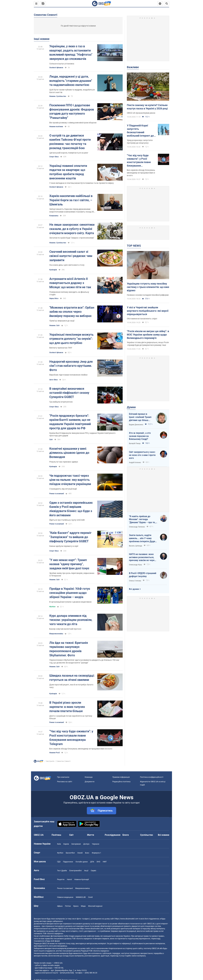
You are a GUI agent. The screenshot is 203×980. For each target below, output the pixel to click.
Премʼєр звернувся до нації (62, 321)
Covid (90, 897)
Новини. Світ (54, 325)
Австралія (50, 761)
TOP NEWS (134, 246)
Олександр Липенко (137, 527)
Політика (56, 835)
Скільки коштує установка (62, 64)
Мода (83, 906)
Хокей (80, 853)
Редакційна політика (121, 782)
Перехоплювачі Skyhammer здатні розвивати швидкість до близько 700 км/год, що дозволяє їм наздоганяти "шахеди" (84, 661)
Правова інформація (121, 777)
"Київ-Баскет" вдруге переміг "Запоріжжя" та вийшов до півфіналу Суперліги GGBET (70, 537)
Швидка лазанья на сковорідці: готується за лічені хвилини (72, 678)
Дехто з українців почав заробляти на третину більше (71, 717)
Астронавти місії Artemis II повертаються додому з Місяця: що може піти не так (70, 283)
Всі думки (134, 589)
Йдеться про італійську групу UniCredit (67, 520)
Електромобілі (75, 871)
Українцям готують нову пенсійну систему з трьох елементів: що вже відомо (148, 287)
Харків (66, 844)
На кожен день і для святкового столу (67, 265)
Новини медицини (65, 897)
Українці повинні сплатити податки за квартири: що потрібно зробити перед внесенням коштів (68, 172)
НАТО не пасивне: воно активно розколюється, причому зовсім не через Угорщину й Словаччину (142, 557)
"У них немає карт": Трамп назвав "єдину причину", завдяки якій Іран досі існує (69, 564)
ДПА (92, 862)
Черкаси (96, 844)
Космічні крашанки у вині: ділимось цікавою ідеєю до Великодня (69, 453)
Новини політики (56, 127)
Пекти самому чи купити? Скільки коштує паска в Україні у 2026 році (147, 107)
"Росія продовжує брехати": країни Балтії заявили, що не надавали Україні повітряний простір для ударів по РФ (70, 422)
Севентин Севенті (46, 15)
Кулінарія (53, 270)
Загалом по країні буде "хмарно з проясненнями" (72, 238)
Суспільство (147, 835)
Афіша (60, 906)
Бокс (87, 853)
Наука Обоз (54, 298)
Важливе (133, 67)
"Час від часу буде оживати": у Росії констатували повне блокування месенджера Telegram (71, 738)
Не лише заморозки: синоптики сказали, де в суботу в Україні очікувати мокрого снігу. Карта (72, 229)
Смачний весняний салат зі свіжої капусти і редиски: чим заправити (71, 256)
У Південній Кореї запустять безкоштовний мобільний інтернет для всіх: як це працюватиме (141, 131)
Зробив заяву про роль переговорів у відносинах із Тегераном (72, 574)
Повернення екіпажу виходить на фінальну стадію (69, 293)
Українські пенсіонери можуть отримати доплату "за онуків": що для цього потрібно (71, 339)
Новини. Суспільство (58, 96)
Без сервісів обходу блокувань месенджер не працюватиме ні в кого (81, 749)
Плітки (68, 906)
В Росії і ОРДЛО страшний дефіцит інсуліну (143, 575)
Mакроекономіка (56, 634)
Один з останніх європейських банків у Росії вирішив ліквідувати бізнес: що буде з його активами (71, 509)
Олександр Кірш (135, 565)
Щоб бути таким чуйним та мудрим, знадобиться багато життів (72, 91)
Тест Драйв (62, 871)
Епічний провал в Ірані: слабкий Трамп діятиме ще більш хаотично (140, 417)
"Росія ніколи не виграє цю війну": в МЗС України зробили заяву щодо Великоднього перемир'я (148, 335)
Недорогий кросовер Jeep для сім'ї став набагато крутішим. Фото (71, 366)
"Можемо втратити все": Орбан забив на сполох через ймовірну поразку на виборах (72, 312)
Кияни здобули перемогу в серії (64, 546)
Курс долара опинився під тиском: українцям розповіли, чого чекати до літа (71, 620)
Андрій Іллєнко (135, 462)
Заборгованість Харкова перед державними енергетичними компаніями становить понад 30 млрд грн (72, 211)
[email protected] (67, 973)
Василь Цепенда (136, 546)
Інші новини (42, 39)
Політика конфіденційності (152, 777)
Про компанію (63, 777)
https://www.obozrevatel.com (127, 919)
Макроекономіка (82, 888)
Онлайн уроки (82, 862)
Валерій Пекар (135, 443)
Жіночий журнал (95, 906)
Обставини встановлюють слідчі (142, 319)
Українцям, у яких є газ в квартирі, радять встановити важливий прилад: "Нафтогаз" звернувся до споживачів (71, 53)
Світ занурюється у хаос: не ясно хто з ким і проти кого (142, 455)
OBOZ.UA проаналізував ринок (141, 113)
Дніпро (86, 844)
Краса (76, 906)
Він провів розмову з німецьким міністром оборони (73, 123)
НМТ (105, 862)
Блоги (126, 835)
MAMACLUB (81, 897)
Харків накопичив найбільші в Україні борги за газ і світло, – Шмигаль (71, 200)
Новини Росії (54, 753)
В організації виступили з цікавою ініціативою (70, 602)
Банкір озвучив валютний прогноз (65, 629)
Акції (86, 871)
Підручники (68, 862)
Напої (69, 879)
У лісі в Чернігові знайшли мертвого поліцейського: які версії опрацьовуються (148, 311)
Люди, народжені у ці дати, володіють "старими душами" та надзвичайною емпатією (71, 81)
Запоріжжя (76, 844)
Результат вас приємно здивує (64, 462)
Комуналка (54, 216)
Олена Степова (135, 581)
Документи (90, 782)
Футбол (52, 607)
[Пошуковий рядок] (167, 4)
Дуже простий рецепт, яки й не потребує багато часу (71, 686)
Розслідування (113, 835)
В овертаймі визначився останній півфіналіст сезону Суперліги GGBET (69, 393)
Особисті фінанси (56, 68)
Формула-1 (96, 853)
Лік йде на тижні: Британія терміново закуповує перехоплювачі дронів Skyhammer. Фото (69, 649)
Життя (91, 835)
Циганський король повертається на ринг (69, 153)
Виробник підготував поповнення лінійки (68, 375)
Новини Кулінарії (82, 879)
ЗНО (98, 862)
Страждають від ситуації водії (63, 489)
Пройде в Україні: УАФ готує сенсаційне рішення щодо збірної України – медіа (70, 593)
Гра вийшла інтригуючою (61, 402)
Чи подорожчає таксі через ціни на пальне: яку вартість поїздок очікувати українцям (70, 480)
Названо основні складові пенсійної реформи (148, 295)
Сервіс (94, 871)
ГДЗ (59, 862)
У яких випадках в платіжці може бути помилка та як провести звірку (82, 183)
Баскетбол (70, 853)
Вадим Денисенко (136, 425)
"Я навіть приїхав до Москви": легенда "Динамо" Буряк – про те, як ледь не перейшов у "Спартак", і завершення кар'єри (142, 519)
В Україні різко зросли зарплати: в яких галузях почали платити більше (67, 707)
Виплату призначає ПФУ (61, 348)
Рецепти (61, 879)
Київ (59, 844)
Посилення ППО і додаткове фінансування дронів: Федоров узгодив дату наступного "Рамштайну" (72, 112)
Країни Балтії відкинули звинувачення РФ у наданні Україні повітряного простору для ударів (82, 434)
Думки (131, 407)
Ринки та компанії (57, 494)
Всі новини (164, 835)
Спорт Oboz (54, 157)
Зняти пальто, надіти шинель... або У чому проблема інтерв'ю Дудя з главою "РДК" (143, 538)
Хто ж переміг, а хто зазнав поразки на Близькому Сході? (140, 436)
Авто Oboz (53, 380)
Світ (51, 440)
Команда (89, 777)
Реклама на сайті (65, 782)
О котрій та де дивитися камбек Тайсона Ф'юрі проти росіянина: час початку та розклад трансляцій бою (70, 142)
